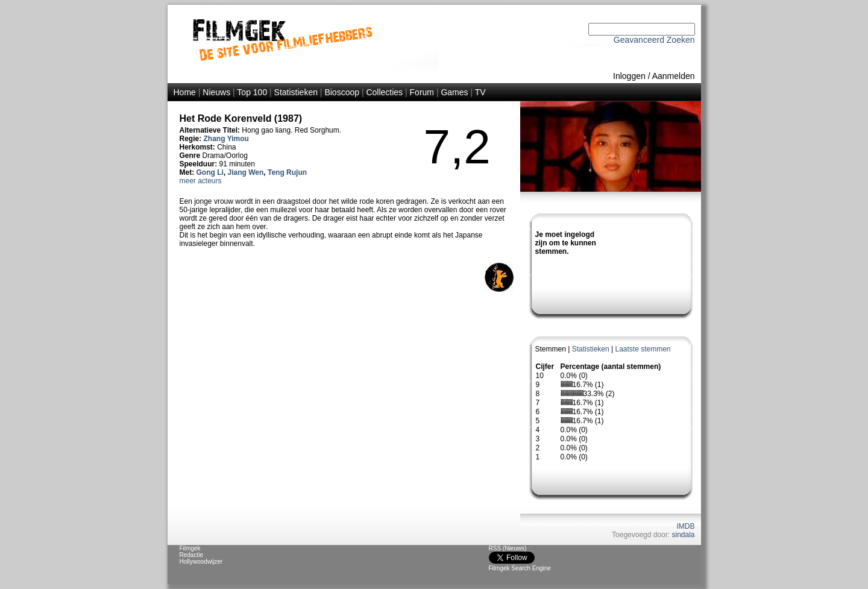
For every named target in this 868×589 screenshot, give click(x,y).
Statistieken (296, 92)
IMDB (686, 526)
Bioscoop (342, 92)
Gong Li (210, 172)
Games (454, 92)
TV (480, 92)
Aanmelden (674, 76)
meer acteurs (201, 181)
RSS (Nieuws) (508, 548)
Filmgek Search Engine (520, 568)
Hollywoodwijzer (201, 562)
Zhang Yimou (226, 139)
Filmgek (190, 548)
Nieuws (216, 92)
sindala (683, 535)
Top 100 (252, 92)
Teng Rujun (287, 172)
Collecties (384, 92)
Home (185, 92)
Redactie (191, 555)
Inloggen (629, 76)
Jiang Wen (246, 172)
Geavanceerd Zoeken (654, 40)
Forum (422, 92)
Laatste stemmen (643, 349)
